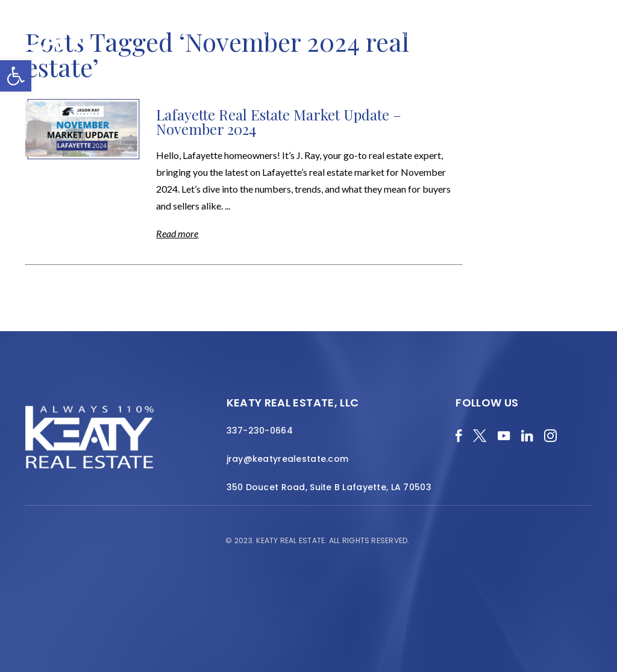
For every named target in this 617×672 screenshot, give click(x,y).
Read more (177, 233)
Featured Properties (354, 34)
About (290, 34)
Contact (568, 40)
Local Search (431, 34)
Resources (488, 34)
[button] (16, 76)
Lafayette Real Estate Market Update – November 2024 (279, 122)
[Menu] (599, 48)
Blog (184, 34)
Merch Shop (141, 34)
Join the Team (547, 34)
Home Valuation (235, 34)
